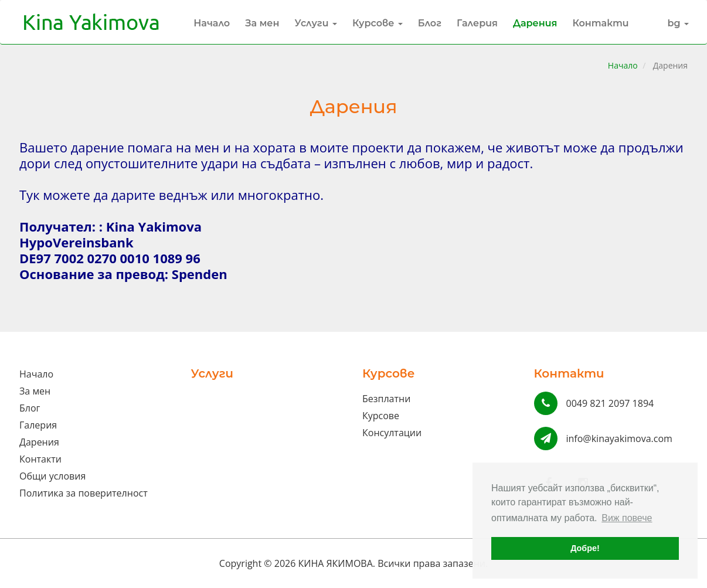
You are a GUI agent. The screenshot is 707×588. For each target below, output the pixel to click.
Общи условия (52, 476)
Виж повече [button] (627, 518)
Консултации (392, 433)
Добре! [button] (585, 548)
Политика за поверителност (84, 493)
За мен (262, 23)
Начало (212, 23)
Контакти (600, 23)
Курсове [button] (378, 23)
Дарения (535, 23)
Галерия (477, 23)
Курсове (381, 416)
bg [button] (679, 23)
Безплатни (386, 399)
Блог (430, 23)
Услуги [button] (316, 23)
